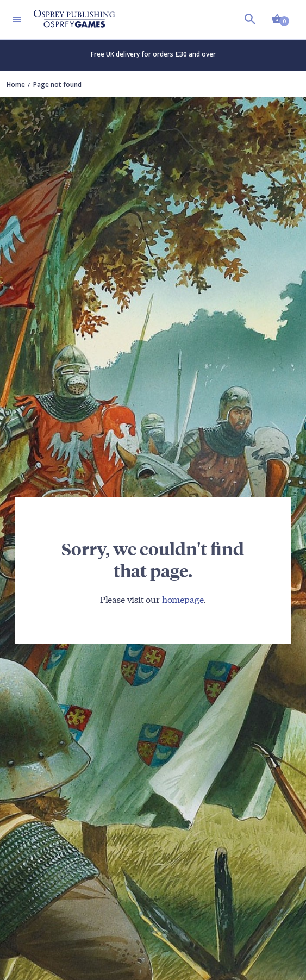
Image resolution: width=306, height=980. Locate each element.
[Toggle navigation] (17, 20)
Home (16, 85)
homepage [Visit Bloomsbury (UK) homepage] (183, 599)
